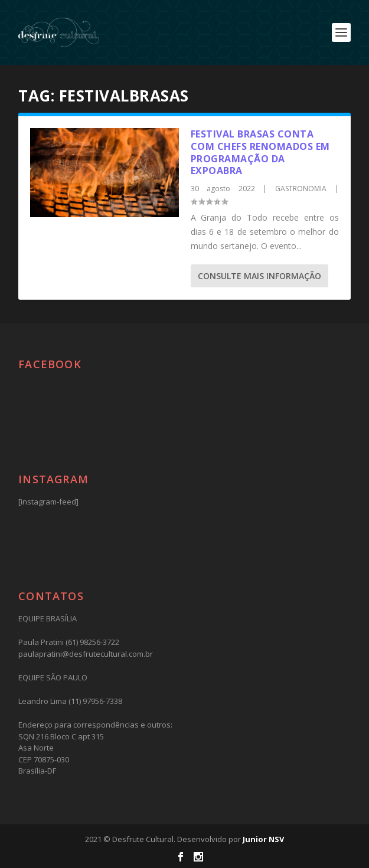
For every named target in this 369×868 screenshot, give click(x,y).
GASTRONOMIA (301, 189)
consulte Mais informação (259, 276)
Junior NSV (263, 839)
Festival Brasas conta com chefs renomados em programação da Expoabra (260, 152)
